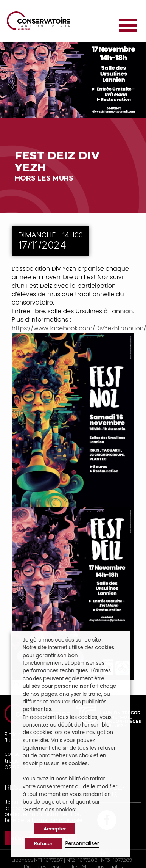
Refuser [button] (43, 844)
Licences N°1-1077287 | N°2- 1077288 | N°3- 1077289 (72, 860)
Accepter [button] (55, 829)
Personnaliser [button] (82, 844)
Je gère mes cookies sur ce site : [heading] (63, 640)
